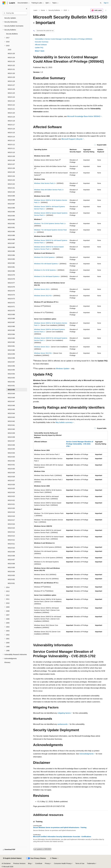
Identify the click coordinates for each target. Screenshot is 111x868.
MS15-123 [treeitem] (11, 101)
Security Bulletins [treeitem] (12, 34)
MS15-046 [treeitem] (11, 405)
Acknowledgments (86, 754)
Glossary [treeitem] (7, 662)
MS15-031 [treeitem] (11, 465)
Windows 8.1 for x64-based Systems (46, 276)
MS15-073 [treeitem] (11, 299)
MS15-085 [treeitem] (11, 251)
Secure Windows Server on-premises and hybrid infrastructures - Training (60, 827)
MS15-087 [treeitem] (11, 243)
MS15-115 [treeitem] (11, 133)
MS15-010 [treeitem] (11, 548)
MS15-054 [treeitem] (11, 374)
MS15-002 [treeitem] (11, 579)
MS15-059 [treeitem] (11, 354)
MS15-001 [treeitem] (11, 583)
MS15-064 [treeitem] (11, 334)
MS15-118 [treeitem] (11, 121)
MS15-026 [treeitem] (11, 485)
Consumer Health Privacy (63, 863)
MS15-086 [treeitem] (11, 247)
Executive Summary (42, 42)
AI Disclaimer (6, 863)
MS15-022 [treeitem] (11, 500)
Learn (35, 10)
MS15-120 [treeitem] (11, 113)
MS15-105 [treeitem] (11, 172)
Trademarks (91, 863)
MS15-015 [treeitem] (11, 528)
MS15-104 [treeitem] (11, 176)
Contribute (39, 863)
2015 (65, 10)
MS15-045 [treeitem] (11, 409)
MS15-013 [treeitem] (11, 536)
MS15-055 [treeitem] (11, 370)
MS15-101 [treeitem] (11, 188)
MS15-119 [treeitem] (11, 117)
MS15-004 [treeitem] (11, 572)
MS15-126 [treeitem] (11, 89)
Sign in (106, 3)
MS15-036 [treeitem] (11, 445)
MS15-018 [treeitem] (11, 516)
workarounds (63, 724)
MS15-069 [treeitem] (11, 314)
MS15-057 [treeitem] (11, 362)
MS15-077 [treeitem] (11, 283)
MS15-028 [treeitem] (11, 477)
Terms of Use (80, 863)
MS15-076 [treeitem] (11, 287)
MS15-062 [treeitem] (11, 342)
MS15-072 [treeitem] (11, 303)
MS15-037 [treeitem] (11, 441)
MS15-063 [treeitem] (11, 338)
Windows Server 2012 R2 (43, 296)
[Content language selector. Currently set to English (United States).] (12, 858)
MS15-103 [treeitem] (11, 180)
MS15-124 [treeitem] (11, 97)
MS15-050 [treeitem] (11, 390)
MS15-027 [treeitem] (11, 481)
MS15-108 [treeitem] (11, 160)
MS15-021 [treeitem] (11, 504)
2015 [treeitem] (9, 50)
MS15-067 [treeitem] (11, 322)
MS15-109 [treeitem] (11, 156)
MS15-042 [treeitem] (11, 421)
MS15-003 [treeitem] (11, 575)
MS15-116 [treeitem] (11, 129)
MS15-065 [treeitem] (11, 330)
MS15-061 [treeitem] (11, 346)
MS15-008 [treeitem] (11, 556)
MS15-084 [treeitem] (11, 255)
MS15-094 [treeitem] (11, 216)
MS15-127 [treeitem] (11, 85)
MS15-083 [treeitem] (11, 259)
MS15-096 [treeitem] (11, 208)
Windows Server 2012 (42, 289)
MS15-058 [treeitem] (11, 358)
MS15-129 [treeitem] (11, 77)
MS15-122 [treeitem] (11, 105)
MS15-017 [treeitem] (11, 520)
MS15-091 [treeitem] (11, 227)
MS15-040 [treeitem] (11, 429)
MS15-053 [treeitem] (11, 378)
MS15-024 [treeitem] (11, 492)
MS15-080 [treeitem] (11, 271)
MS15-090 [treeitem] (11, 231)
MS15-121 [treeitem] (11, 109)
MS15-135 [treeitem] (11, 54)
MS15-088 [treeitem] (11, 239)
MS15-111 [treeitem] (11, 148)
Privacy (47, 863)
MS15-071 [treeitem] (11, 307)
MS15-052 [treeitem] (11, 382)
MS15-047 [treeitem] (11, 401)
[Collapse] (27, 9)
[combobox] (15, 13)
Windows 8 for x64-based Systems (46, 264)
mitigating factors (64, 713)
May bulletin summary (64, 422)
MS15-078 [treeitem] (11, 279)
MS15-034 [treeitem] (11, 453)
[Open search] (101, 3)
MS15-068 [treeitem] (11, 318)
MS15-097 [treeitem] (11, 204)
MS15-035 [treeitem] (11, 449)
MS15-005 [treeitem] (11, 568)
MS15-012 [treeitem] (11, 540)
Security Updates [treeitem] (10, 18)
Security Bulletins (54, 10)
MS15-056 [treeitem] (11, 366)
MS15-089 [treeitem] (11, 235)
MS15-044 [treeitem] (11, 413)
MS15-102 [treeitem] (11, 184)
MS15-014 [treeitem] (11, 532)
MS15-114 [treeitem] (11, 137)
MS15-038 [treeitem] (11, 437)
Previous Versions (19, 863)
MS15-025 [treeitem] (11, 488)
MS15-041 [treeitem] (11, 425)
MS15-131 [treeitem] (11, 69)
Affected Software (41, 45)
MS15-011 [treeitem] (11, 544)
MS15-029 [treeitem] (11, 473)
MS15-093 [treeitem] (11, 220)
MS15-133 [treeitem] (11, 61)
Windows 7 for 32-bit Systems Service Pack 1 (49, 223)
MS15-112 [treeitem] (11, 145)
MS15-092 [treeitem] (11, 224)
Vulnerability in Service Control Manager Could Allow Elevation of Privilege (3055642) (64, 39)
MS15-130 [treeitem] (11, 73)
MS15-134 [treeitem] (11, 58)
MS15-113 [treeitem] (11, 140)
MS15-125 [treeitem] (11, 93)
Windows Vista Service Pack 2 (44, 183)
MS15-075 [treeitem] (11, 291)
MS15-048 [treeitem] (11, 398)
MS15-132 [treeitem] (11, 65)
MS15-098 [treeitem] (11, 200)
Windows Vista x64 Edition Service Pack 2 (48, 190)
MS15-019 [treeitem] (11, 512)
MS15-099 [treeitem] (11, 196)
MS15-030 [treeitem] (11, 469)
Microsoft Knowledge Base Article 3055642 (84, 116)
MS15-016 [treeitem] (11, 524)
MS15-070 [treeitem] (11, 311)
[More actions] (106, 10)
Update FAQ (39, 48)
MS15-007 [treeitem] (11, 560)
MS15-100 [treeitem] (11, 192)
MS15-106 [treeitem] (11, 168)
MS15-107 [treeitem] (11, 164)
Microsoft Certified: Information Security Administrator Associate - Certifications (62, 837)
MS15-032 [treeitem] (11, 461)
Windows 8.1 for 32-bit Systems (45, 270)
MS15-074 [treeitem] (11, 295)
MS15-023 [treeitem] (11, 496)
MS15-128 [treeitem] (11, 81)
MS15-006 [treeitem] (11, 564)
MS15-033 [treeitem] (11, 457)
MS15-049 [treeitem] (11, 394)
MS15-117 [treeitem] (11, 125)
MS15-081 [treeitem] (11, 267)
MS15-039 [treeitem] (11, 433)
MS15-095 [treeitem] (11, 212)
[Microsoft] (4, 3)
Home (43, 10)
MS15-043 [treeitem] (11, 417)
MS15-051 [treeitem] (11, 386)
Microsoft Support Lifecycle (72, 139)
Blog (30, 863)
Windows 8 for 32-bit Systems (44, 257)
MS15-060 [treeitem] (11, 350)
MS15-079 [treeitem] (11, 275)
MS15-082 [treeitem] (11, 263)
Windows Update (62, 369)
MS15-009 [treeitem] (11, 552)
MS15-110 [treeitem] (11, 152)
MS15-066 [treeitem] (11, 326)
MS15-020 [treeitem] (11, 508)
